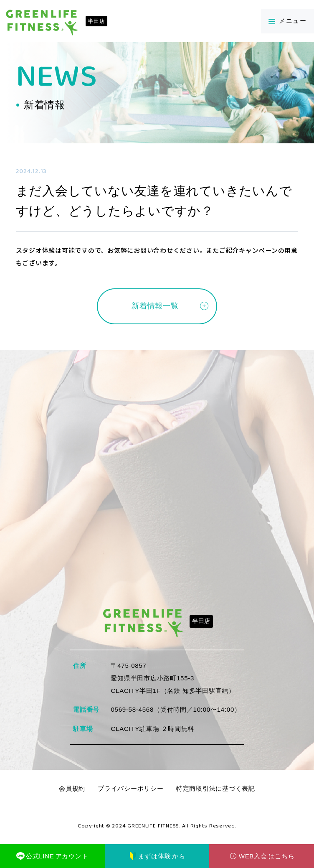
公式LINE (52, 856)
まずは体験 (157, 856)
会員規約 (72, 789)
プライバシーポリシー (131, 789)
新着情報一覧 (155, 306)
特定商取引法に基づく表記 (216, 789)
